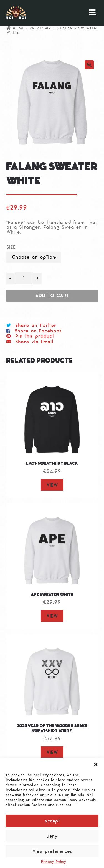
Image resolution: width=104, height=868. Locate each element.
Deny (52, 837)
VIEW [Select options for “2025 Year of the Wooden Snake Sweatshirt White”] (52, 753)
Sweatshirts (42, 28)
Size (11, 248)
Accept (52, 821)
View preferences (52, 852)
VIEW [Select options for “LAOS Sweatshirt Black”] (52, 485)
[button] (96, 764)
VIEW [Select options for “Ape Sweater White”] (52, 616)
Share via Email (34, 342)
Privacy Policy (54, 862)
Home (18, 28)
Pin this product (35, 337)
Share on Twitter (36, 326)
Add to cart (52, 296)
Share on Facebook (38, 331)
